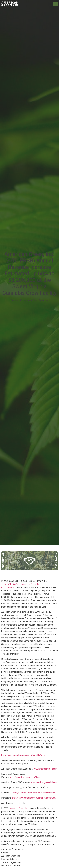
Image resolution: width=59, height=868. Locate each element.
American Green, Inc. (19, 808)
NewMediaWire (12, 584)
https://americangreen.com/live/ (25, 777)
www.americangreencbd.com (44, 782)
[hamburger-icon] (55, 4)
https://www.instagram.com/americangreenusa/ (34, 798)
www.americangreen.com (45, 769)
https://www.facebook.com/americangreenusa (33, 793)
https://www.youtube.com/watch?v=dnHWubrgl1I (24, 755)
